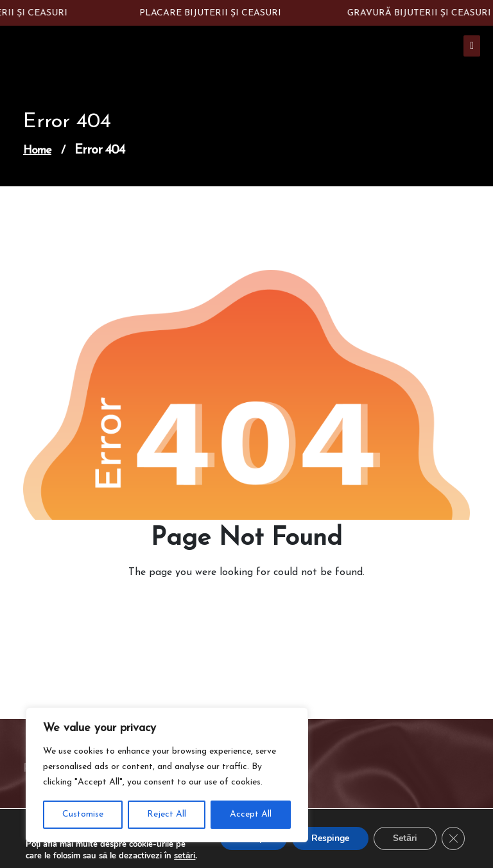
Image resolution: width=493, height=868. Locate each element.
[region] (167, 775)
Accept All (251, 814)
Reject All (167, 814)
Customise (83, 814)
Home (37, 151)
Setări (405, 838)
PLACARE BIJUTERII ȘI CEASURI (212, 13)
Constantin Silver (69, 51)
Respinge (330, 838)
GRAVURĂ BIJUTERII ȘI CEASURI (421, 13)
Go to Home (239, 608)
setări (185, 856)
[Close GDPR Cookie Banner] (453, 838)
